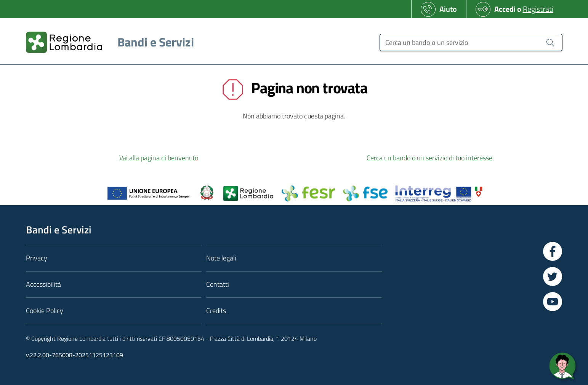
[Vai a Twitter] (553, 276)
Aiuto (448, 9)
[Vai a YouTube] (553, 302)
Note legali (221, 258)
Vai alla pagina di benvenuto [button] (159, 158)
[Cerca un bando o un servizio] (471, 42)
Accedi (505, 9)
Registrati (538, 9)
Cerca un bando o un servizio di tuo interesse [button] (429, 158)
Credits (216, 311)
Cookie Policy (45, 311)
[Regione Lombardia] (107, 42)
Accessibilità (43, 284)
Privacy (37, 258)
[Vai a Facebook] (553, 251)
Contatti (218, 284)
